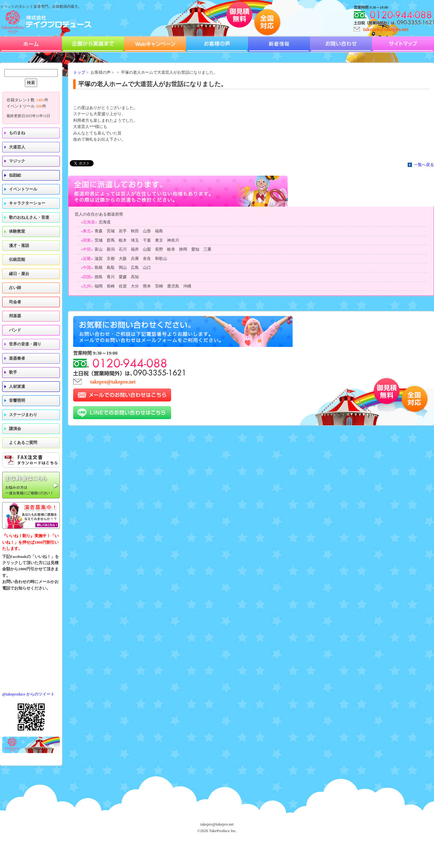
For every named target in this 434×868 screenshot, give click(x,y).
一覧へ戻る (424, 165)
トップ (79, 72)
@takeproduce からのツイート (28, 694)
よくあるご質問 (23, 443)
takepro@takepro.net (386, 29)
